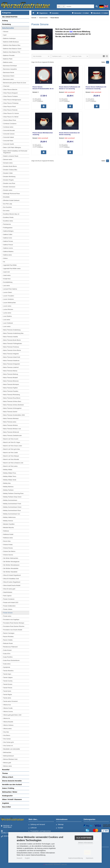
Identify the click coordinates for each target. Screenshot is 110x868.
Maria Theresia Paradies (11, 391)
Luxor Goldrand (8, 323)
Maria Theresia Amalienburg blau (13, 333)
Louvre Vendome (8, 299)
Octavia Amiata (8, 545)
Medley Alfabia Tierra (10, 476)
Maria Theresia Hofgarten (11, 354)
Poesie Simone (8, 613)
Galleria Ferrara (8, 241)
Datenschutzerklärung (76, 858)
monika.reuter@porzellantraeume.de (13, 832)
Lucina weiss (7, 313)
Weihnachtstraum (9, 756)
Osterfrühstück (8, 592)
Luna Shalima (7, 316)
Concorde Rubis (8, 141)
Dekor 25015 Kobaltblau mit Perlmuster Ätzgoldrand (15, 152)
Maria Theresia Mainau (10, 371)
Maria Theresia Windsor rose (12, 429)
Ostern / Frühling (8, 788)
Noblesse (6, 531)
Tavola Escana (8, 684)
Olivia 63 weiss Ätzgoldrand (12, 582)
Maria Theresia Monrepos (11, 384)
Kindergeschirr (7, 796)
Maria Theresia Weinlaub (11, 418)
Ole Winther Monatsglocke (11, 562)
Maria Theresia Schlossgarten (12, 408)
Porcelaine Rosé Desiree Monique (14, 623)
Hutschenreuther (8, 28)
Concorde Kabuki (9, 137)
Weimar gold (7, 763)
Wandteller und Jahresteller (12, 749)
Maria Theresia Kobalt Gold (12, 357)
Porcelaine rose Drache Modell (13, 630)
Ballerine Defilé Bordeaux (11, 42)
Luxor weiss (7, 326)
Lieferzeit (33, 828)
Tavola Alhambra (8, 671)
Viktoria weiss (7, 729)
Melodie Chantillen (9, 524)
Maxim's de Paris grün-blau (12, 449)
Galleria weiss (7, 255)
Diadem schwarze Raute (11, 156)
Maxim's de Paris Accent (11, 439)
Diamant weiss (8, 159)
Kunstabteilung (8, 282)
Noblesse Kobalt (8, 534)
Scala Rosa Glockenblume (11, 660)
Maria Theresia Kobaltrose (11, 361)
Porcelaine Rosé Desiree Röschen (14, 626)
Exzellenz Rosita (8, 217)
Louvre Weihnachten (10, 303)
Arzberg (5, 21)
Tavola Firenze (8, 688)
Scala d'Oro (7, 654)
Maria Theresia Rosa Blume (12, 398)
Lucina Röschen (8, 309)
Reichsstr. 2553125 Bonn (7, 826)
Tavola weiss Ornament (10, 701)
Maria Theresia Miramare (11, 381)
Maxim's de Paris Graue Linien (13, 446)
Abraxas (6, 32)
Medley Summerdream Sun (12, 514)
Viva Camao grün (9, 742)
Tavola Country (8, 681)
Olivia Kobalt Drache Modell (12, 585)
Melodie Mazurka (8, 527)
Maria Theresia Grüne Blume (12, 350)
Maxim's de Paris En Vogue (12, 442)
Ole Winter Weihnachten (11, 558)
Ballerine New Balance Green (12, 49)
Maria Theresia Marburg (11, 374)
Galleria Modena (8, 251)
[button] (61, 6)
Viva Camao (7, 739)
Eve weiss (6, 211)
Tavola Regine (8, 694)
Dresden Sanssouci (9, 187)
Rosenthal (6, 770)
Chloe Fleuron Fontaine (10, 96)
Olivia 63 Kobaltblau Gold (11, 579)
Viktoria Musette (8, 722)
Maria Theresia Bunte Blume (12, 340)
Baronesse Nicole (9, 72)
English (27, 858)
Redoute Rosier (8, 643)
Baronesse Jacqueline (10, 69)
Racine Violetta (8, 640)
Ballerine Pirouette (9, 55)
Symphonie (7, 667)
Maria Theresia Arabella (10, 337)
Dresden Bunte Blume (10, 166)
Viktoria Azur (7, 705)
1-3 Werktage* (40, 101)
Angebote (6, 803)
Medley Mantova (8, 487)
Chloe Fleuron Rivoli (9, 107)
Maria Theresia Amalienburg (12, 330)
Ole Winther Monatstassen (11, 565)
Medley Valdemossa (9, 517)
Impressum (90, 858)
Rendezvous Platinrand (10, 647)
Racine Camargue (9, 633)
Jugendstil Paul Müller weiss (12, 269)
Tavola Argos (7, 674)
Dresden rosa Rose (9, 183)
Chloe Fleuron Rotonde (10, 110)
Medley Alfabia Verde (10, 480)
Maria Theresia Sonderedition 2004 (14, 415)
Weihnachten (7, 752)
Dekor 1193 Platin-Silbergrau (12, 147)
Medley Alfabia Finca (10, 473)
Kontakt (60, 828)
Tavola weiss (7, 698)
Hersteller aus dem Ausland (12, 785)
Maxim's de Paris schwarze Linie (13, 463)
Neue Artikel (6, 807)
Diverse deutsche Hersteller (12, 781)
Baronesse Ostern (9, 76)
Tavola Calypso (8, 677)
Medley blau (7, 483)
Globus (5, 258)
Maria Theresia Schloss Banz (12, 401)
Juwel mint (6, 272)
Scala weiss (7, 664)
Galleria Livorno (8, 248)
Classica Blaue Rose (10, 120)
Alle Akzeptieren (84, 838)
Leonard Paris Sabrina (10, 289)
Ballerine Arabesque (9, 38)
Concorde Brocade (9, 130)
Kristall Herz (7, 279)
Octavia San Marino (9, 551)
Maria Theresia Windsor (11, 425)
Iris (4, 262)
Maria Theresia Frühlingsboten (13, 343)
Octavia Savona (8, 555)
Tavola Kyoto (7, 691)
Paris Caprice (7, 596)
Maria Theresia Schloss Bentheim (14, 405)
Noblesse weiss (8, 538)
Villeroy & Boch (8, 777)
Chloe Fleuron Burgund (10, 93)
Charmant (6, 86)
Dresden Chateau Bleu (10, 170)
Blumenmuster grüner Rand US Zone (15, 83)
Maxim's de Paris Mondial (11, 459)
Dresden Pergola (8, 180)
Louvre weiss (7, 306)
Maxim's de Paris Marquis (11, 456)
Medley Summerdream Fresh (12, 504)
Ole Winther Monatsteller (11, 568)
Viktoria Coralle (8, 708)
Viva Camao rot (8, 746)
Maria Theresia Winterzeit (11, 432)
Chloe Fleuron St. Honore (11, 113)
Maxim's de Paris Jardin (11, 453)
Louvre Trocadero (9, 296)
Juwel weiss (7, 275)
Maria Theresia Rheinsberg (12, 395)
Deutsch (20, 858)
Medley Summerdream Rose (12, 510)
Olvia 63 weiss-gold (9, 589)
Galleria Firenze (8, 245)
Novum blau (7, 541)
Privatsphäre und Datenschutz (40, 831)
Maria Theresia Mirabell (10, 378)
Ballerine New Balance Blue (12, 45)
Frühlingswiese (8, 228)
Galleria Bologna (8, 231)
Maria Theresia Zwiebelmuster (12, 435)
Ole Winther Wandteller (10, 572)
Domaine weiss (8, 163)
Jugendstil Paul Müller (10, 265)
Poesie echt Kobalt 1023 (11, 602)
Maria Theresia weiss (10, 422)
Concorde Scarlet (9, 144)
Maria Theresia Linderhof (11, 367)
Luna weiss (7, 320)
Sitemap (60, 825)
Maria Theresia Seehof (10, 412)
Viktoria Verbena (8, 725)
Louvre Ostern (8, 292)
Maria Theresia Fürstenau (11, 347)
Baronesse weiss (8, 79)
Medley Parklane (8, 490)
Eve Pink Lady (8, 204)
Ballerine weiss (8, 62)
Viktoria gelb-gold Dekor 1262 (12, 715)
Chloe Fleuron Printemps (11, 103)
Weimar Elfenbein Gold (10, 759)
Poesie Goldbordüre (9, 606)
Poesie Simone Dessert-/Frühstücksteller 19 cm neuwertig (43, 89)
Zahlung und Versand (37, 825)
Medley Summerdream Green (12, 507)
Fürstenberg (6, 24)
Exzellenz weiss (8, 221)
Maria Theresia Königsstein (12, 364)
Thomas (5, 773)
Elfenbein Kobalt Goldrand (11, 200)
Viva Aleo (6, 732)
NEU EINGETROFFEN (10, 17)
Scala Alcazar (7, 650)
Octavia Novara (8, 548)
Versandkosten (38, 100)
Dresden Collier (8, 173)
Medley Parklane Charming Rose (13, 493)
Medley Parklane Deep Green (12, 497)
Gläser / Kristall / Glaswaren (12, 799)
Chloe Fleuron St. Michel (11, 117)
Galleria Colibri (8, 234)
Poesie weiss (7, 616)
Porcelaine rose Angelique (11, 620)
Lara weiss (6, 286)
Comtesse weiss (8, 127)
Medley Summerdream (10, 500)
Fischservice (7, 224)
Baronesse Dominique (10, 66)
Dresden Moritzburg (9, 177)
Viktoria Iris (7, 718)
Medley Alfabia (8, 470)
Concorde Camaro (9, 134)
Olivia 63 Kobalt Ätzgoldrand (12, 575)
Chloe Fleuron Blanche (10, 90)
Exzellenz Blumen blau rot (11, 214)
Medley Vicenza (8, 521)
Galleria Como (8, 238)
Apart (5, 35)
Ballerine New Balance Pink (12, 52)
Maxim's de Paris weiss (10, 466)
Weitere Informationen (85, 843)
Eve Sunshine (7, 207)
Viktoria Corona (8, 712)
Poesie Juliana (8, 609)
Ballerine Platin (8, 59)
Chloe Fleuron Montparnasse (12, 100)
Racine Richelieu (8, 637)
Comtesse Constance (10, 124)
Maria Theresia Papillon (10, 388)
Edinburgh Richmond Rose (11, 194)
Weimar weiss (7, 766)
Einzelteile (6, 197)
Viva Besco (7, 735)
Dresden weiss (8, 190)
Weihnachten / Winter (10, 792)
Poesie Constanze (9, 599)
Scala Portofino (8, 657)
